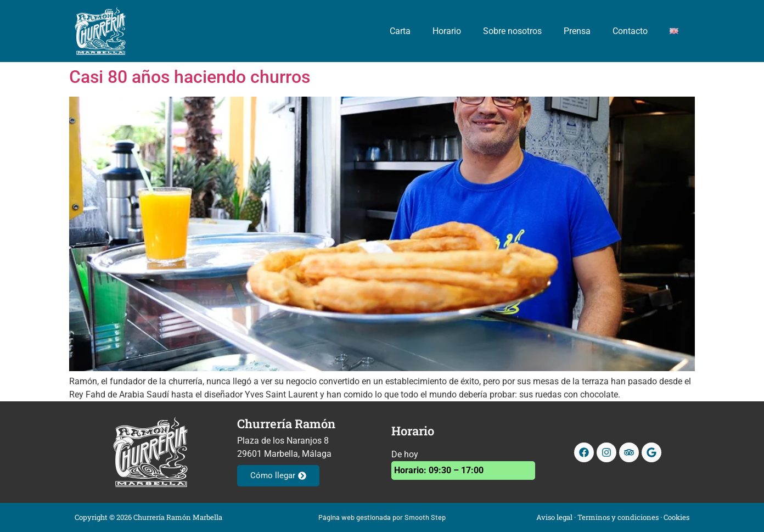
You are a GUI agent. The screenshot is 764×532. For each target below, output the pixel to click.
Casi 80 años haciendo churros (190, 77)
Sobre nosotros (512, 31)
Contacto (630, 31)
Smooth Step (425, 517)
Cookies (676, 517)
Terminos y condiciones (618, 517)
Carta (400, 31)
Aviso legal (554, 517)
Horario (447, 31)
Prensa (577, 31)
